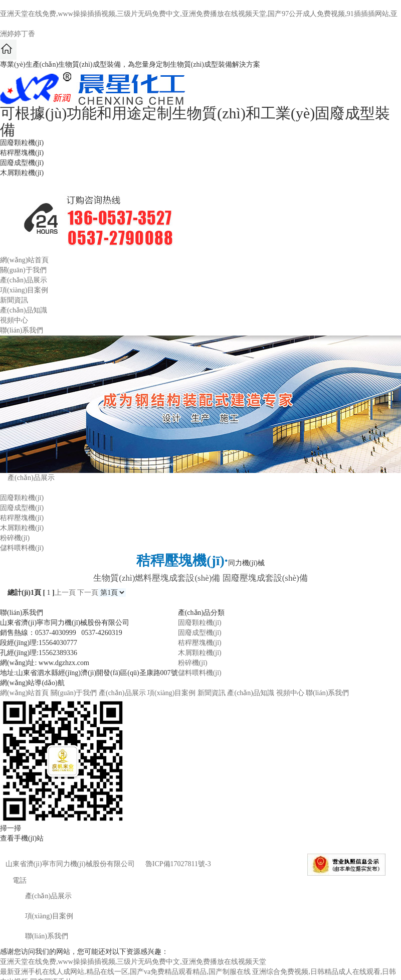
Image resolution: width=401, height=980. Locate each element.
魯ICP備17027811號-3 (178, 864)
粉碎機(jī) (15, 538)
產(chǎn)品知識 (24, 310)
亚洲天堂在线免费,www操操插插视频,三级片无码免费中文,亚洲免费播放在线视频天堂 (133, 962)
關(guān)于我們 (23, 270)
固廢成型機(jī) (22, 508)
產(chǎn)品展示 (24, 280)
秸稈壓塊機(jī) (22, 518)
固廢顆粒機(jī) (22, 498)
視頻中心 (14, 320)
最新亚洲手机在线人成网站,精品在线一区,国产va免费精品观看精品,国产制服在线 (125, 972)
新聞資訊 (14, 300)
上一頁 (65, 593)
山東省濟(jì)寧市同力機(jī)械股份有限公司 (70, 864)
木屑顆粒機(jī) (22, 528)
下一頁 (88, 593)
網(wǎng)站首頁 (24, 260)
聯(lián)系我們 (22, 330)
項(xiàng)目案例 (24, 290)
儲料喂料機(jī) (22, 548)
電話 (13, 880)
